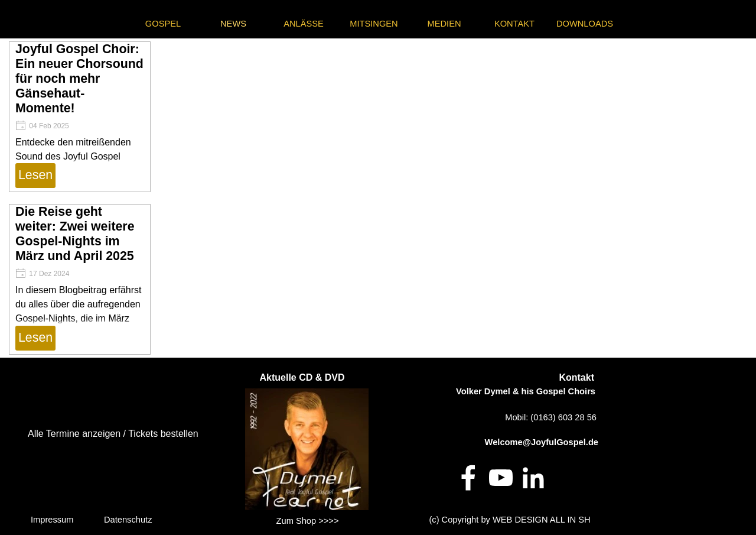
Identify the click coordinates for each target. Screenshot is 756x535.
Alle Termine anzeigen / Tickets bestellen (113, 434)
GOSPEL (163, 24)
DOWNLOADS (585, 24)
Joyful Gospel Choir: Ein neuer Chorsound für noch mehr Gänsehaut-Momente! (79, 79)
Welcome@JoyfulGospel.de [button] (542, 442)
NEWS (233, 24)
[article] (80, 117)
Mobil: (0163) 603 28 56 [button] (551, 417)
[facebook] (468, 478)
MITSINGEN (374, 24)
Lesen (35, 175)
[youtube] (501, 478)
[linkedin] (533, 478)
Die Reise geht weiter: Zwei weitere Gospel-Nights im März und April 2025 (75, 234)
